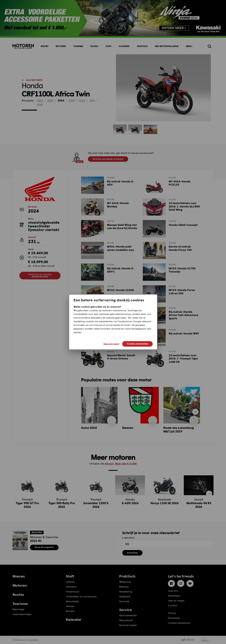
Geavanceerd (111, 344)
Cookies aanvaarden (137, 344)
